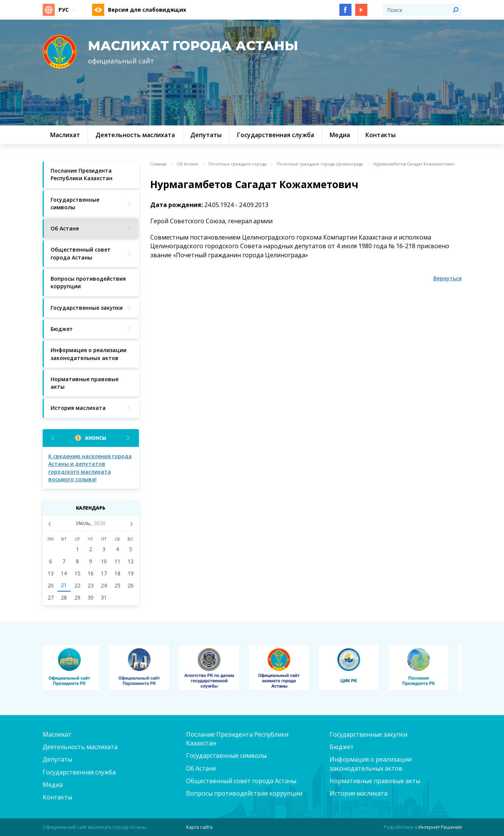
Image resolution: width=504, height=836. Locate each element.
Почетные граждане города (237, 164)
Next (129, 438)
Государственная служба (79, 772)
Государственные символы (226, 756)
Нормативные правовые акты (375, 781)
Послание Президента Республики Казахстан (237, 739)
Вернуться (448, 278)
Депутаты (57, 759)
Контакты (57, 797)
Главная (158, 164)
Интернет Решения (440, 827)
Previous (53, 438)
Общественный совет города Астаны (241, 781)
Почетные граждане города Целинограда (320, 164)
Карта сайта (199, 827)
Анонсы (96, 438)
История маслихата (358, 793)
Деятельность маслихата (80, 747)
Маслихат (57, 734)
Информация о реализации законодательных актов (371, 764)
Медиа (53, 785)
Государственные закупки (368, 734)
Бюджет (342, 747)
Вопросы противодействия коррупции (244, 793)
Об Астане (187, 164)
